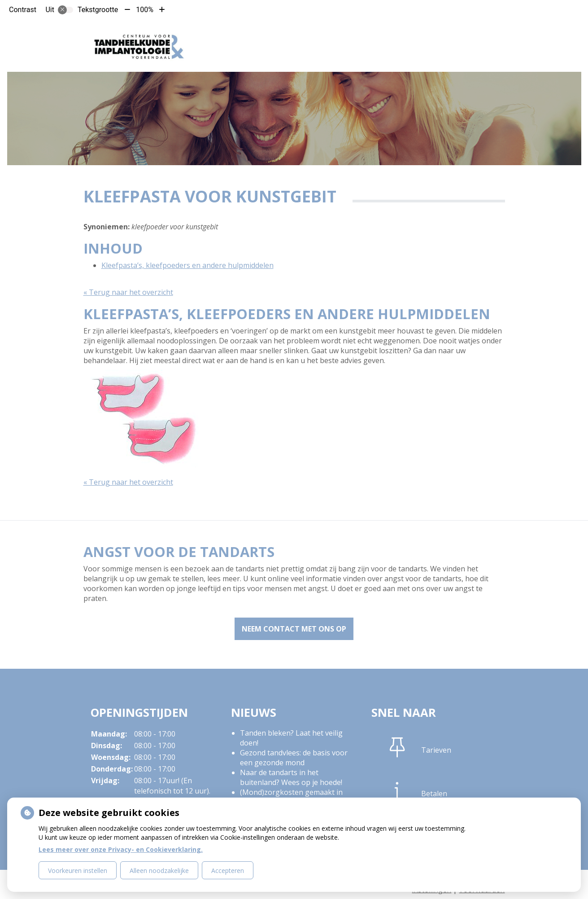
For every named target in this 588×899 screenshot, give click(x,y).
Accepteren (228, 870)
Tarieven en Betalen (355, 35)
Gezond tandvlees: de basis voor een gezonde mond (294, 758)
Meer (466, 35)
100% (145, 10)
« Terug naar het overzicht (128, 292)
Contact (424, 35)
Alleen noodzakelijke (159, 870)
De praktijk (236, 35)
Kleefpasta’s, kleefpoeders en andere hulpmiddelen (187, 265)
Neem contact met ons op (294, 629)
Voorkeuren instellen (78, 870)
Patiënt (287, 35)
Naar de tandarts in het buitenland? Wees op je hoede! (291, 777)
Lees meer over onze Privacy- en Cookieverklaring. (121, 849)
